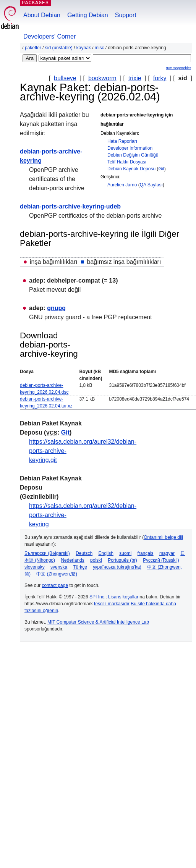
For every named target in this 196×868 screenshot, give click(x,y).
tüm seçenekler (179, 68)
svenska (59, 567)
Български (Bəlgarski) (47, 553)
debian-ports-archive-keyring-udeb (70, 206)
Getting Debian (88, 15)
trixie (135, 78)
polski (96, 560)
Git (161, 169)
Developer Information (130, 148)
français (146, 553)
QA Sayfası (151, 185)
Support (126, 15)
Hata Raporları (122, 141)
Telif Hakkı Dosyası (127, 162)
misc (100, 48)
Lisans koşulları (124, 597)
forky (160, 78)
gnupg (56, 308)
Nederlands (72, 560)
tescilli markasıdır (112, 604)
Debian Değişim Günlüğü (133, 155)
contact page (55, 585)
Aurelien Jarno (122, 185)
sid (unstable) (59, 48)
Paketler (33, 48)
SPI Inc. (97, 597)
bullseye (65, 78)
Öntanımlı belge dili (163, 537)
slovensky (35, 567)
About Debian (42, 15)
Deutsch (84, 553)
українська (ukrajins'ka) (117, 567)
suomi (125, 553)
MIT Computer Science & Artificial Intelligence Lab (98, 622)
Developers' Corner (49, 36)
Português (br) (122, 560)
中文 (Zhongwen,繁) (57, 574)
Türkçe (80, 567)
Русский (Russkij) (161, 560)
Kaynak (84, 48)
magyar (167, 553)
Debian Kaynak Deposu (131, 169)
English (106, 553)
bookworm (102, 78)
